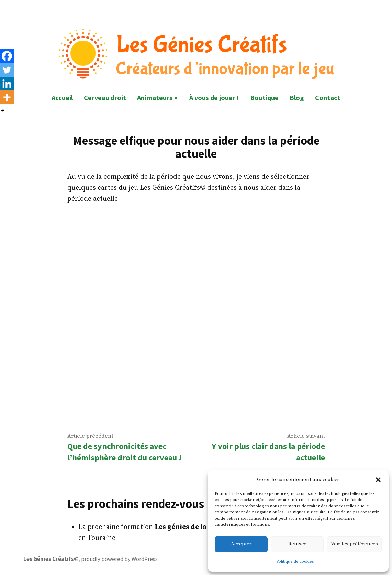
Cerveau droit (105, 97)
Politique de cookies (295, 561)
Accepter (241, 544)
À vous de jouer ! (214, 97)
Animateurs (155, 97)
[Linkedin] (7, 84)
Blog (297, 97)
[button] (378, 480)
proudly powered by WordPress (119, 559)
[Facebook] (7, 56)
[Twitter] (7, 70)
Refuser (297, 544)
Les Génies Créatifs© (51, 559)
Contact (328, 97)
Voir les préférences (354, 544)
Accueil (62, 97)
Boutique (264, 97)
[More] (7, 97)
